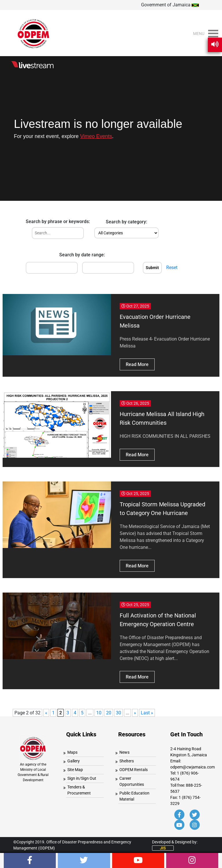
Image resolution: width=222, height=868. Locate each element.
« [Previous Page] (46, 713)
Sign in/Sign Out (82, 778)
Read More (137, 364)
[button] (199, 34)
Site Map (75, 770)
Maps (72, 752)
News (124, 752)
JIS (163, 848)
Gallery (74, 761)
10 (99, 713)
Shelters (127, 761)
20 (109, 713)
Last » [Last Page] (147, 713)
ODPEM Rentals (134, 770)
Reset (172, 267)
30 (119, 713)
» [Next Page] (135, 713)
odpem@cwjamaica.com (193, 767)
